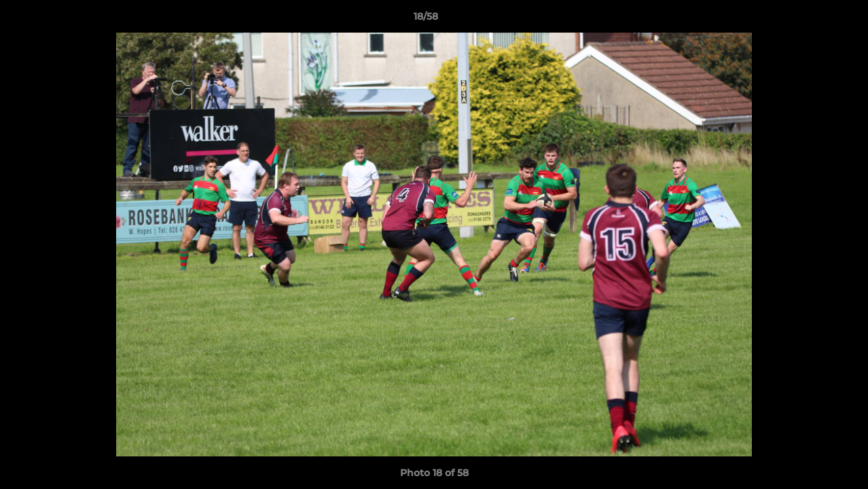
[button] (811, 20)
